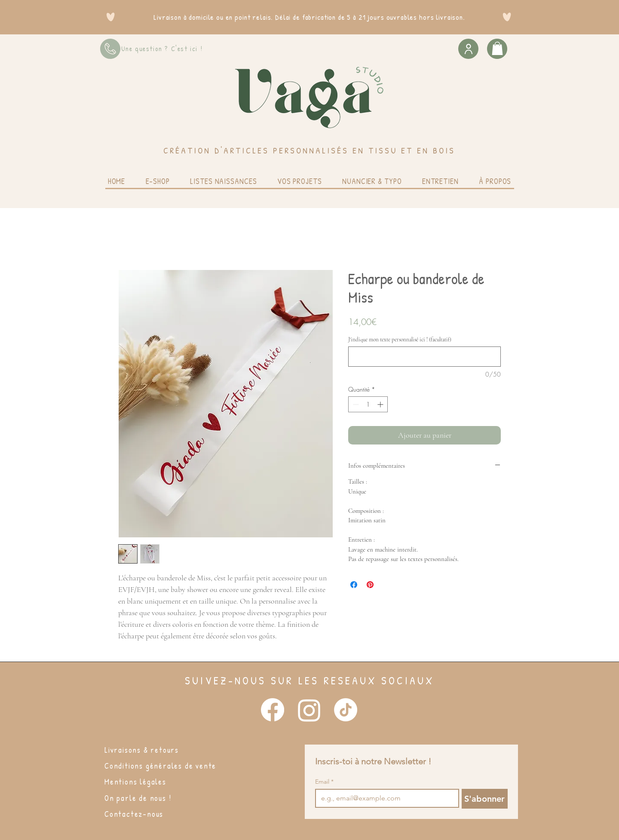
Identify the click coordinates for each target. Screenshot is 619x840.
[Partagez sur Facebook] (354, 585)
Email (324, 782)
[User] (468, 49)
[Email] (385, 798)
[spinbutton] (368, 404)
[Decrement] (355, 404)
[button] (497, 48)
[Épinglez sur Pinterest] (370, 585)
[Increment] (381, 404)
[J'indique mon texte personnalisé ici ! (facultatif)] (424, 357)
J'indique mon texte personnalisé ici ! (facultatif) (400, 340)
